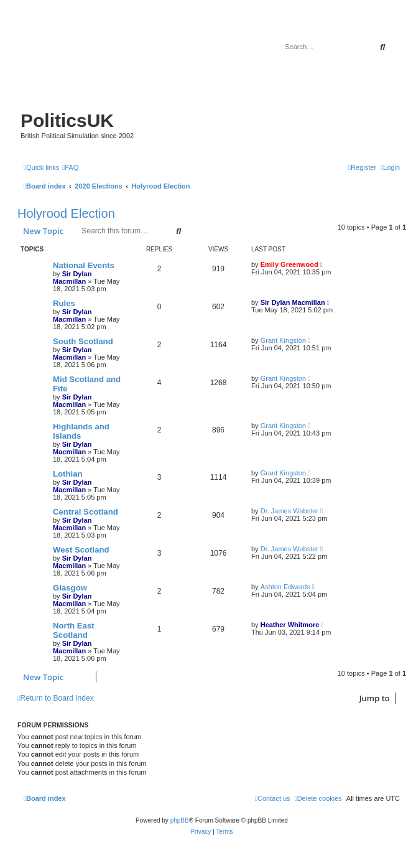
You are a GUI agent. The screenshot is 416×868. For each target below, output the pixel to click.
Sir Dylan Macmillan (72, 278)
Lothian (68, 474)
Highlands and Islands (81, 431)
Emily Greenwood (289, 264)
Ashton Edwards (285, 587)
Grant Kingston (283, 340)
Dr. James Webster (289, 511)
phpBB (180, 820)
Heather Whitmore (290, 625)
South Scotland (83, 341)
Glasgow (70, 588)
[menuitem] (70, 167)
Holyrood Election (66, 213)
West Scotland (81, 550)
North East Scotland (74, 630)
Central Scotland (86, 512)
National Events (84, 265)
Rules (64, 303)
